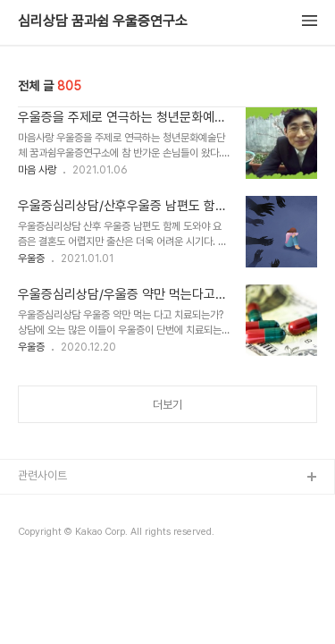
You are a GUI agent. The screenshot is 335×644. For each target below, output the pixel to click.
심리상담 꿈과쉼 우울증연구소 (103, 21)
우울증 (31, 258)
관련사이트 (42, 475)
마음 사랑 (37, 170)
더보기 (167, 405)
